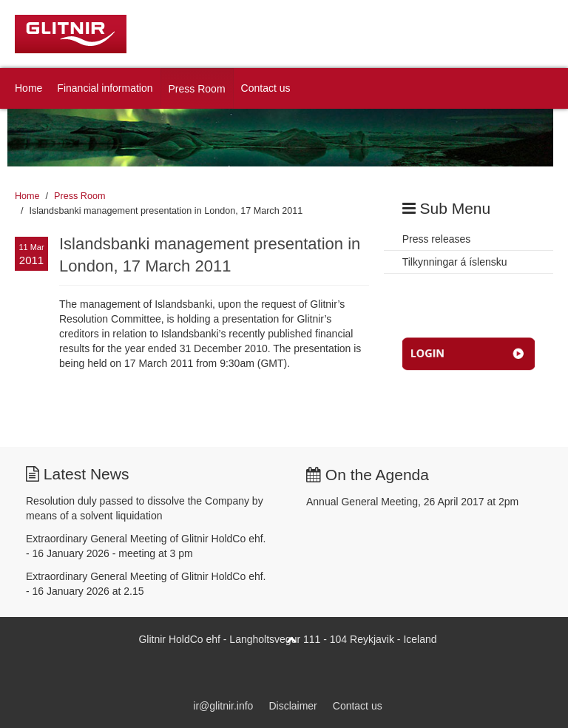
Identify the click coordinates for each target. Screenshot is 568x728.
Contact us (266, 88)
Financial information (105, 88)
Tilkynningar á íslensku (455, 262)
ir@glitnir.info (223, 706)
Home (28, 88)
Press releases (437, 239)
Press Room (197, 89)
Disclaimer (293, 706)
